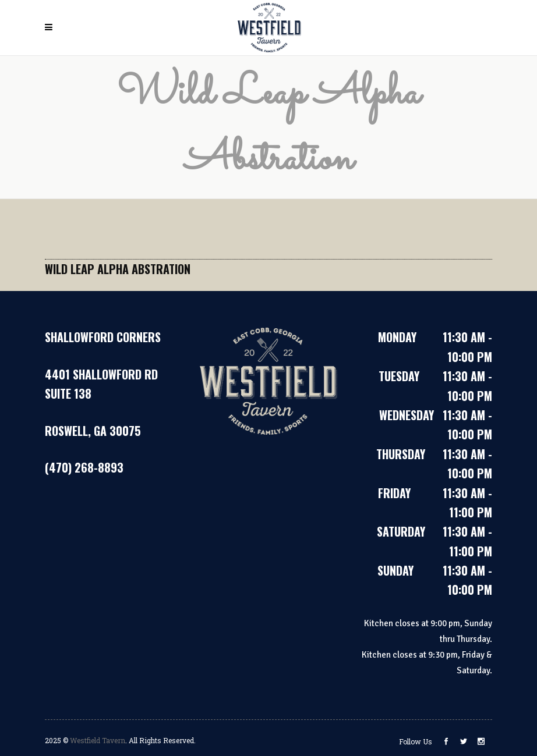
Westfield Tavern (98, 740)
